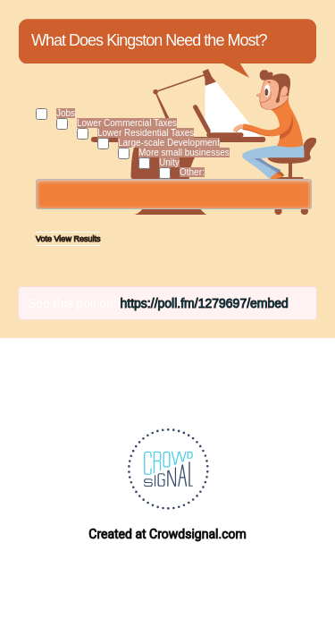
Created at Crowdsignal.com (167, 534)
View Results (78, 239)
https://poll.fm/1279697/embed (205, 303)
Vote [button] (45, 239)
